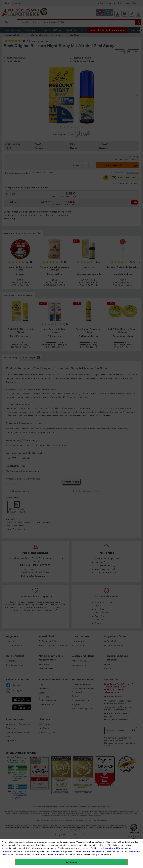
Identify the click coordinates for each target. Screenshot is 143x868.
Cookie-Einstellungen (92, 852)
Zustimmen (134, 852)
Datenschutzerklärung (113, 848)
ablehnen (56, 852)
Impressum (7, 852)
